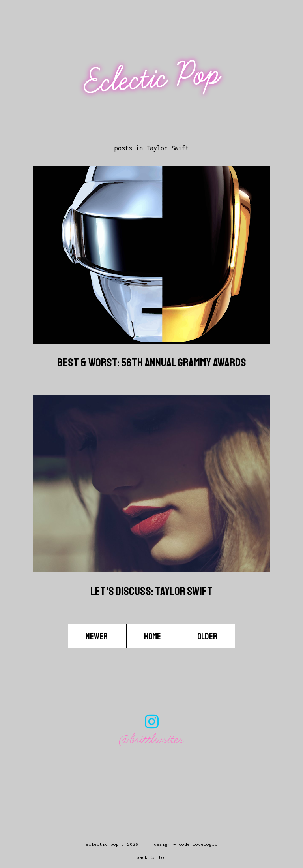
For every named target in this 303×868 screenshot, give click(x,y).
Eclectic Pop (152, 78)
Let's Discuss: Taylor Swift (151, 591)
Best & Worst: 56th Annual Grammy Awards (152, 363)
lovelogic (205, 844)
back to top (152, 857)
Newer (97, 637)
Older (207, 637)
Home (153, 637)
